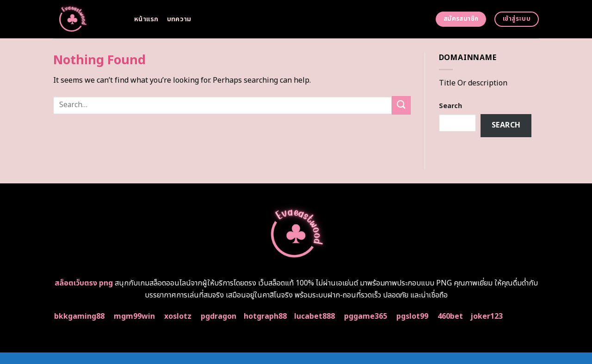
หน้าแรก (146, 19)
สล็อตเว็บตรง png (84, 283)
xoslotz (178, 316)
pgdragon (219, 316)
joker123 (487, 316)
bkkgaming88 (79, 316)
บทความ (179, 19)
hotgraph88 (265, 316)
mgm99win (134, 316)
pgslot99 (412, 316)
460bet (450, 316)
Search (450, 106)
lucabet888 (314, 316)
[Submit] (401, 105)
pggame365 (366, 316)
